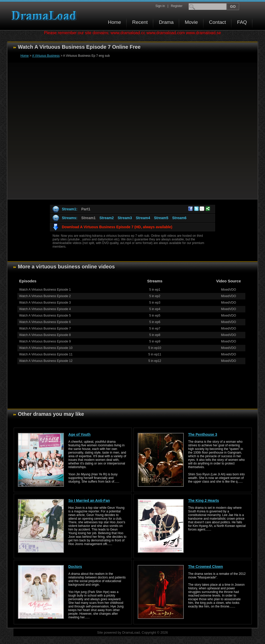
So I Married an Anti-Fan (89, 500)
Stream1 (88, 218)
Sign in (160, 6)
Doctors (75, 567)
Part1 (86, 209)
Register (177, 6)
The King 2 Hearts (204, 500)
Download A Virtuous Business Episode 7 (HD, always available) (117, 227)
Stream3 (125, 218)
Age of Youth (79, 434)
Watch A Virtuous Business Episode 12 (46, 361)
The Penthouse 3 (203, 434)
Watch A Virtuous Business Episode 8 (45, 335)
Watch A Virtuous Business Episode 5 (45, 316)
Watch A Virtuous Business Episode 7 (45, 328)
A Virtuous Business (46, 56)
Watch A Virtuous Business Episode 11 (46, 354)
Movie (191, 22)
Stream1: (70, 209)
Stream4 (143, 218)
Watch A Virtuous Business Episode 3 (45, 303)
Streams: (70, 218)
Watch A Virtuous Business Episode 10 (46, 348)
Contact (218, 22)
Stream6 (179, 218)
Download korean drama (45, 16)
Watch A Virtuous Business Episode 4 (45, 309)
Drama (166, 22)
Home (115, 22)
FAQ (242, 22)
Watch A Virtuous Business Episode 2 (45, 296)
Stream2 (106, 218)
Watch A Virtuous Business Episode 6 (45, 322)
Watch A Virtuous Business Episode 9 (45, 341)
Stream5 (161, 218)
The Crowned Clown (206, 567)
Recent (140, 22)
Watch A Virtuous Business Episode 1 (45, 290)
